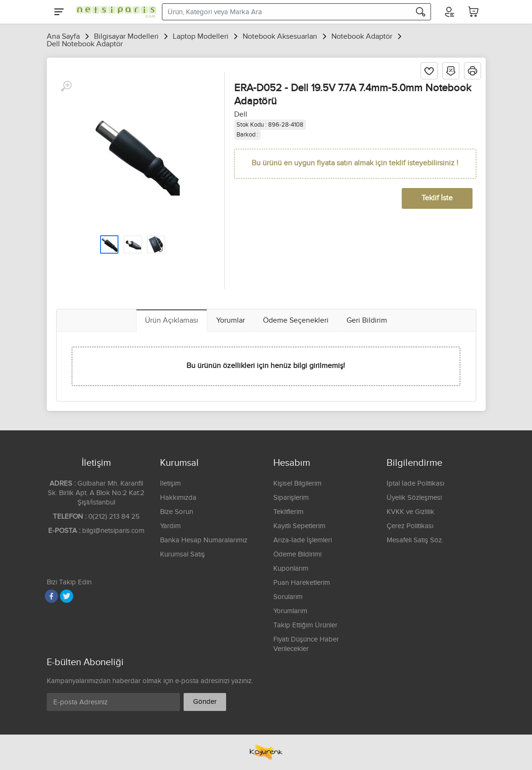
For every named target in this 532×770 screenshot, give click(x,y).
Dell (241, 115)
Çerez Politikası (410, 526)
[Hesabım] (449, 12)
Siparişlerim (291, 498)
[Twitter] (67, 596)
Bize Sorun (177, 512)
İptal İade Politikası (415, 483)
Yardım (170, 526)
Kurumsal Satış (182, 554)
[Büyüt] (66, 86)
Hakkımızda (178, 498)
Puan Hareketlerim (302, 583)
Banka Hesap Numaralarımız (204, 540)
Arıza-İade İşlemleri (303, 540)
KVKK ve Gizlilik (410, 512)
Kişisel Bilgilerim (297, 483)
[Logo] (114, 12)
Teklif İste (437, 198)
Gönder (205, 702)
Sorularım (288, 597)
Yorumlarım (290, 611)
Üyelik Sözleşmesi (414, 498)
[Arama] (421, 12)
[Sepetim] (473, 12)
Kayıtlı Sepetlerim (299, 526)
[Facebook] (51, 596)
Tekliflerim (288, 512)
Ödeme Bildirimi (297, 554)
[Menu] (59, 12)
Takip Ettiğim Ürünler (305, 625)
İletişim (170, 483)
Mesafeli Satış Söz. (415, 540)
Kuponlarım (291, 569)
